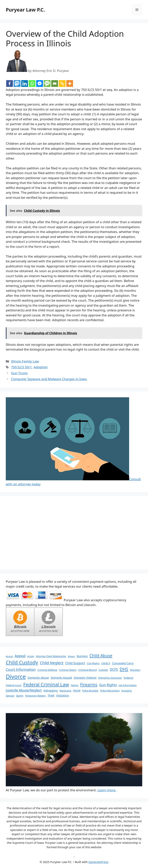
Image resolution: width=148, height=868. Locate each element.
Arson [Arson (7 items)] (31, 656)
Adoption (41, 367)
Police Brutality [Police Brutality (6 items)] (90, 691)
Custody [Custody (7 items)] (103, 670)
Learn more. (107, 790)
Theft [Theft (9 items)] (51, 695)
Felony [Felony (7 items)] (74, 685)
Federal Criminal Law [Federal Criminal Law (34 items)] (46, 684)
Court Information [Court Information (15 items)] (21, 669)
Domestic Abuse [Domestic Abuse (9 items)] (38, 678)
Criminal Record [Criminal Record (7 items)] (87, 670)
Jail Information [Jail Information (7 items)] (128, 685)
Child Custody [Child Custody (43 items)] (22, 662)
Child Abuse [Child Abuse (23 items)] (101, 656)
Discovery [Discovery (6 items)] (135, 670)
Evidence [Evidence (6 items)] (129, 678)
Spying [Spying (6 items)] (20, 696)
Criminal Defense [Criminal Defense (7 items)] (47, 670)
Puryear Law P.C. (25, 10)
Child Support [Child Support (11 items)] (75, 663)
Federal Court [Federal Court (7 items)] (14, 685)
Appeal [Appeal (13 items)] (20, 656)
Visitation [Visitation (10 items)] (63, 695)
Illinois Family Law (25, 361)
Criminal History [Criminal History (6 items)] (68, 670)
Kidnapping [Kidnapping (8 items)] (51, 690)
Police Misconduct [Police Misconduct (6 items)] (110, 691)
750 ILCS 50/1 (21, 367)
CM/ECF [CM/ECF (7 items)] (106, 663)
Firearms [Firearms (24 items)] (89, 685)
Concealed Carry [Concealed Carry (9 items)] (123, 663)
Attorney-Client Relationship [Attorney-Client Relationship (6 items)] (51, 656)
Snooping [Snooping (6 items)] (127, 691)
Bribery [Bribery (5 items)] (71, 656)
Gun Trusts (19, 373)
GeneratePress (98, 862)
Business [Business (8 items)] (82, 656)
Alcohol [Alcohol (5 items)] (9, 656)
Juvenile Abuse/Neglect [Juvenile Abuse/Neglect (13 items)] (24, 690)
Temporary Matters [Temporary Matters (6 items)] (35, 696)
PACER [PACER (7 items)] (77, 691)
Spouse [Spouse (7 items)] (10, 696)
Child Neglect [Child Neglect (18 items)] (52, 663)
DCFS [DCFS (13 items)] (114, 670)
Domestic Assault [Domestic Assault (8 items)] (61, 678)
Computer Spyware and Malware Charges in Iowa (49, 379)
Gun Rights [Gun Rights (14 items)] (108, 685)
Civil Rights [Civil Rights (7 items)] (93, 663)
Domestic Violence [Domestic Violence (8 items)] (85, 678)
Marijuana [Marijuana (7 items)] (65, 691)
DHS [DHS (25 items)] (124, 669)
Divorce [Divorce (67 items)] (16, 677)
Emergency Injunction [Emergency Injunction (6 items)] (110, 678)
